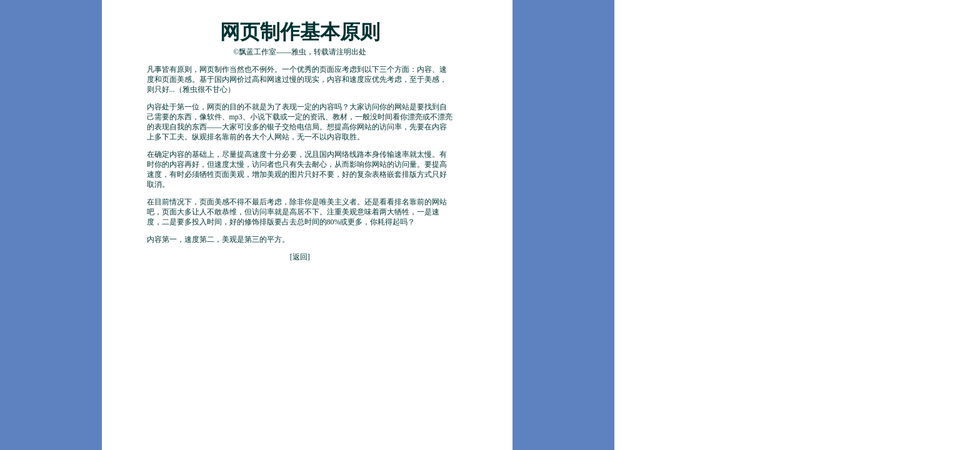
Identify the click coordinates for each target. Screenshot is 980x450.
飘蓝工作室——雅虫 (272, 52)
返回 (300, 257)
